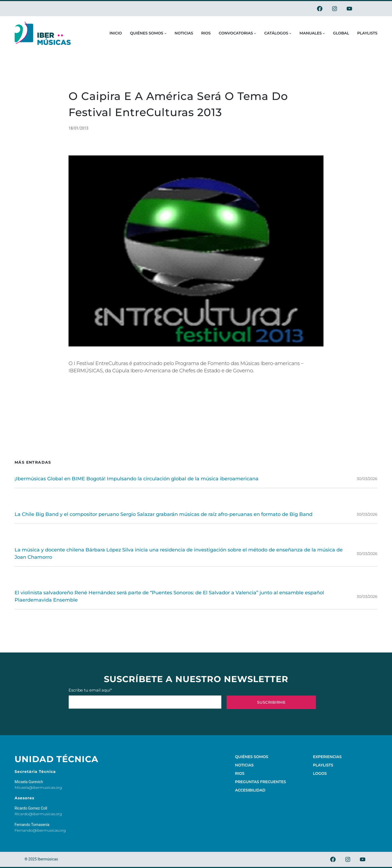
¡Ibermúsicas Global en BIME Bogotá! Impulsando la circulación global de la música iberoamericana (137, 479)
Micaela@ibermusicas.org (38, 787)
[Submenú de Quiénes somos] (165, 33)
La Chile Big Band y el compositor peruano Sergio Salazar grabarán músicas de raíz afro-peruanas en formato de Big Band (163, 514)
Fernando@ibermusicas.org (40, 830)
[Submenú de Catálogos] (290, 33)
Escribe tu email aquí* (145, 698)
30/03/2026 (367, 479)
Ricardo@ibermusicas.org (38, 814)
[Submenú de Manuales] (324, 33)
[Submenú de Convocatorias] (255, 33)
